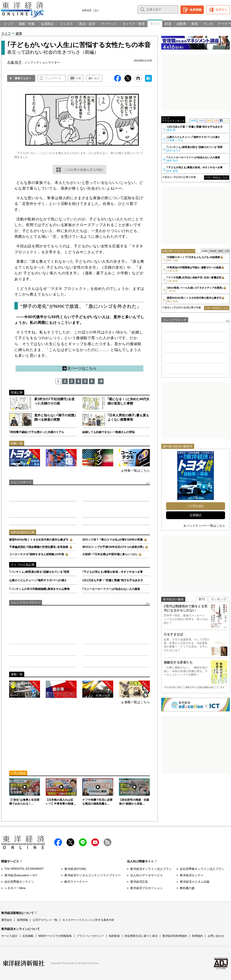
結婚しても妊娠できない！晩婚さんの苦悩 (108, 432)
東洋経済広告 (139, 882)
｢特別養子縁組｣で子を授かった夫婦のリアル (37, 432)
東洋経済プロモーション (146, 888)
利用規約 (197, 936)
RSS (107, 842)
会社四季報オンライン (19, 882)
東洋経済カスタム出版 (195, 882)
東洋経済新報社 (24, 963)
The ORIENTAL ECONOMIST (24, 869)
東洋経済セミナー (192, 875)
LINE (83, 842)
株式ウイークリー (76, 882)
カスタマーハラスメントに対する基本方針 (88, 920)
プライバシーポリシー (90, 936)
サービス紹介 (9, 936)
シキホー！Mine (15, 888)
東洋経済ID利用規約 (175, 936)
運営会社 (7, 920)
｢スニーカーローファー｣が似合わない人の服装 (111, 589)
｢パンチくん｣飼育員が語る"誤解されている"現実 (39, 572)
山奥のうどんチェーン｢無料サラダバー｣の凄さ (38, 580)
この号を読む (196, 506)
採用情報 (22, 920)
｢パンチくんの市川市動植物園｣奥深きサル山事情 (39, 589)
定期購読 (196, 515)
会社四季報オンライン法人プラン (202, 869)
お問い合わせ (216, 936)
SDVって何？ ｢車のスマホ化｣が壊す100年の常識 (113, 540)
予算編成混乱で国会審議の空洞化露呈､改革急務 (39, 547)
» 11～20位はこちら (217, 308)
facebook (58, 842)
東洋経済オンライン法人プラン (151, 869)
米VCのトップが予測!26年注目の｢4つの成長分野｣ (113, 547)
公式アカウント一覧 (45, 920)
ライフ (6, 33)
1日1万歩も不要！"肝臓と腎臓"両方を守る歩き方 (113, 580)
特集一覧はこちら (137, 470)
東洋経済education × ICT (21, 875)
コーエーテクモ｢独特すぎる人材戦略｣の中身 (37, 554)
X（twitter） (70, 842)
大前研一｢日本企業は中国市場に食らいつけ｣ (110, 554)
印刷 (78, 78)
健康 (19, 33)
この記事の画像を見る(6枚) (84, 170)
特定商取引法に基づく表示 (141, 936)
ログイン (221, 10)
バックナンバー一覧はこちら (206, 526)
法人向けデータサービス (146, 875)
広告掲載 (28, 936)
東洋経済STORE (75, 869)
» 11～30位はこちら (217, 177)
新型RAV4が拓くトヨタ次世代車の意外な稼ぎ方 (39, 540)
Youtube (95, 842)
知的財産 (114, 936)
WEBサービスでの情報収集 (55, 936)
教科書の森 (187, 888)
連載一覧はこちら (137, 702)
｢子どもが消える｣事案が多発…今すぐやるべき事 (113, 572)
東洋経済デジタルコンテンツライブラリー (93, 875)
